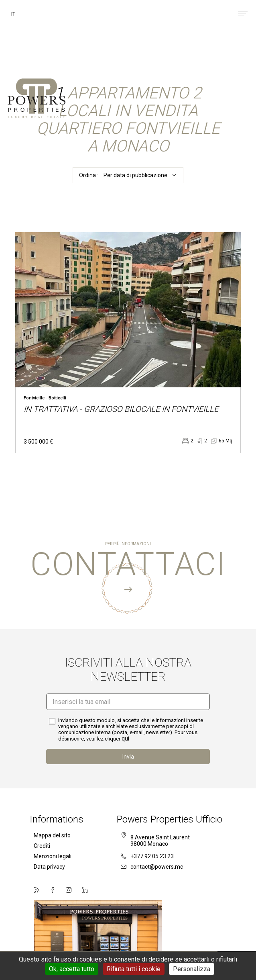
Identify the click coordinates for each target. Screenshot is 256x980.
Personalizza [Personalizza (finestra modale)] (192, 969)
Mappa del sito (52, 835)
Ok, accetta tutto (72, 969)
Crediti (42, 846)
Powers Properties (37, 100)
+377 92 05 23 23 (147, 856)
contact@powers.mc (152, 867)
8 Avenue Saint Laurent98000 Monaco (160, 841)
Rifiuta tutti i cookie (134, 969)
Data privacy (49, 867)
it (13, 14)
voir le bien (128, 343)
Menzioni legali (53, 856)
